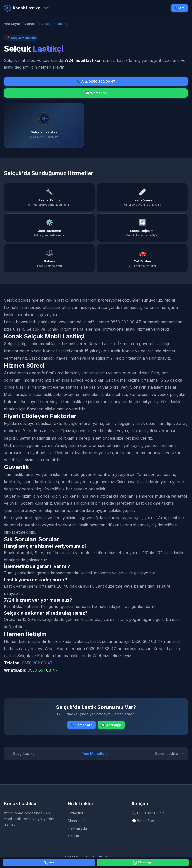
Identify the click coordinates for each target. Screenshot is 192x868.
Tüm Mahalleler (95, 753)
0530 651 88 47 (43, 670)
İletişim (73, 836)
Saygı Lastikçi (22, 754)
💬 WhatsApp (96, 93)
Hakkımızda (77, 828)
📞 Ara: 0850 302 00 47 (96, 81)
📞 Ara (180, 8)
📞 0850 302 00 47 (148, 813)
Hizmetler (76, 813)
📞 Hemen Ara (82, 725)
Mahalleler (33, 24)
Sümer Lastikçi (169, 754)
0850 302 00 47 (37, 663)
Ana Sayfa (12, 24)
